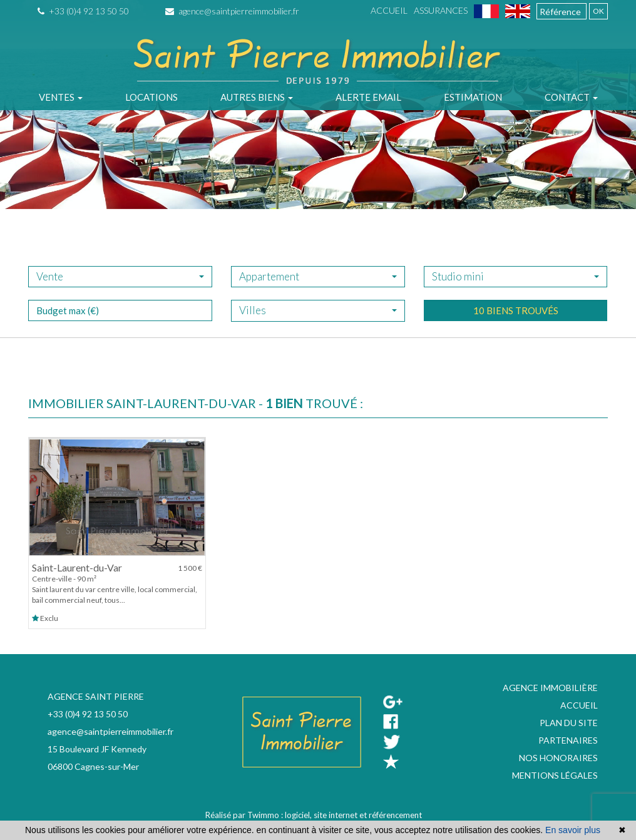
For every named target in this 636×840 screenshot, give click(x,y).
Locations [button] (151, 97)
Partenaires (568, 740)
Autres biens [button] (257, 97)
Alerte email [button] (368, 97)
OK (598, 11)
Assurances (441, 10)
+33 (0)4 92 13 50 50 (83, 11)
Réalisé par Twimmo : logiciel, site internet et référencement (314, 815)
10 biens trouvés (516, 330)
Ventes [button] (61, 97)
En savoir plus (573, 830)
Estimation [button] (473, 97)
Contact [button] (571, 97)
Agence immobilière (550, 688)
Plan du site (569, 723)
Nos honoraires (558, 758)
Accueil (389, 10)
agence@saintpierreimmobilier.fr (232, 11)
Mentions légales (555, 775)
